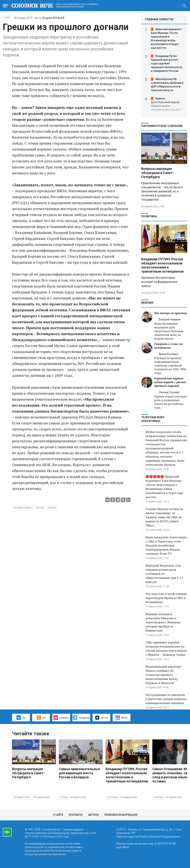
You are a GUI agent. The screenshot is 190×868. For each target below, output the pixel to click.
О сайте (58, 815)
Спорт (7, 18)
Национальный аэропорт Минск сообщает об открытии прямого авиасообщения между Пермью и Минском (163, 675)
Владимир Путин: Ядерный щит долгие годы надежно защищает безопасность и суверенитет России (167, 63)
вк (21, 717)
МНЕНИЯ (147, 303)
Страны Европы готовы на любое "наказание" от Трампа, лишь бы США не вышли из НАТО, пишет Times (164, 517)
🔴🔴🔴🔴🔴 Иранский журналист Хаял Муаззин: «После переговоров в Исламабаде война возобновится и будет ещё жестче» (164, 487)
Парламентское (22, 797)
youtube (61, 717)
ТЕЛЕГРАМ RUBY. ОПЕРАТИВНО (153, 419)
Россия (40, 508)
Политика (149, 216)
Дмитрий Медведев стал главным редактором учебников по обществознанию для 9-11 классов (164, 574)
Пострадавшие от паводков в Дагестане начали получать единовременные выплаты (166, 699)
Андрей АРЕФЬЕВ (53, 18)
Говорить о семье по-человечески (169, 346)
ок (41, 717)
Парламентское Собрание (162, 126)
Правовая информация (121, 815)
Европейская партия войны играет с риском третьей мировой (170, 382)
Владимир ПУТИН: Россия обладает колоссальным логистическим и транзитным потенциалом (162, 265)
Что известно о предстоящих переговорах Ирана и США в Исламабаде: (166, 598)
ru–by (101, 718)
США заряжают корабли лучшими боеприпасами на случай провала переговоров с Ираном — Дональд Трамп (166, 648)
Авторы (93, 815)
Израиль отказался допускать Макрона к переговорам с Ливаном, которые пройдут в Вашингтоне (163, 622)
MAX (121, 718)
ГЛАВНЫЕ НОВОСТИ (159, 19)
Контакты (76, 815)
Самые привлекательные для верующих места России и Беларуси (79, 773)
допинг (52, 508)
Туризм (64, 797)
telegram (81, 717)
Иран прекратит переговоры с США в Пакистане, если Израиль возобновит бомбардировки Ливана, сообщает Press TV (166, 545)
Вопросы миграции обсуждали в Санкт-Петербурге (158, 173)
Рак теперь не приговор (171, 313)
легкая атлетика (22, 508)
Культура (158, 797)
